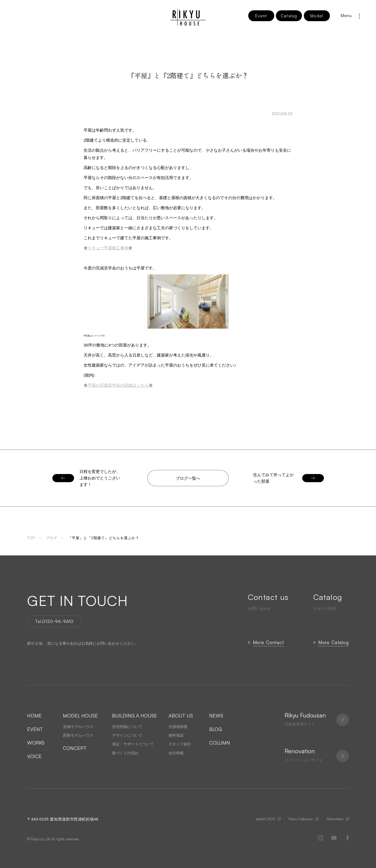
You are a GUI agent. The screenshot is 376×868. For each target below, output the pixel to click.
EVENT (35, 729)
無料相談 (176, 735)
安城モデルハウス (78, 727)
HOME (34, 716)
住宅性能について (127, 727)
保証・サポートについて (133, 744)
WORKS (36, 743)
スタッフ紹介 (180, 744)
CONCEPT (75, 748)
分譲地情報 (178, 727)
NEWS (216, 716)
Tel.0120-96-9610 (54, 621)
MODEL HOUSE (80, 716)
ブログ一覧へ (188, 478)
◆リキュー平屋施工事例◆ (108, 248)
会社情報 (176, 753)
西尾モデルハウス (78, 735)
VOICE (34, 756)
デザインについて (127, 735)
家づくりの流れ (125, 753)
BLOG (216, 729)
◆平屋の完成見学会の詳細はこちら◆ (118, 385)
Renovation (335, 819)
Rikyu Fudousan (301, 819)
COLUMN (220, 743)
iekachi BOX (265, 819)
